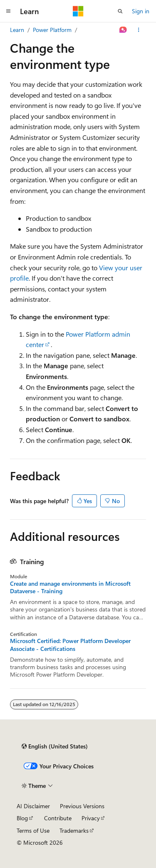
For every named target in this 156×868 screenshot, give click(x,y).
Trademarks (74, 830)
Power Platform (52, 30)
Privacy (91, 818)
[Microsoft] (78, 11)
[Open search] (120, 11)
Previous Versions (82, 806)
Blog (22, 818)
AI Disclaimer (33, 806)
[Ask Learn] (123, 30)
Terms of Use (33, 830)
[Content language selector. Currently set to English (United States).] (55, 746)
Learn (17, 30)
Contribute (58, 818)
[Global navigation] (8, 11)
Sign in (141, 11)
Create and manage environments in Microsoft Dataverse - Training (70, 587)
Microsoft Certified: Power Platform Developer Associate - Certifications (70, 645)
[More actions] (139, 30)
